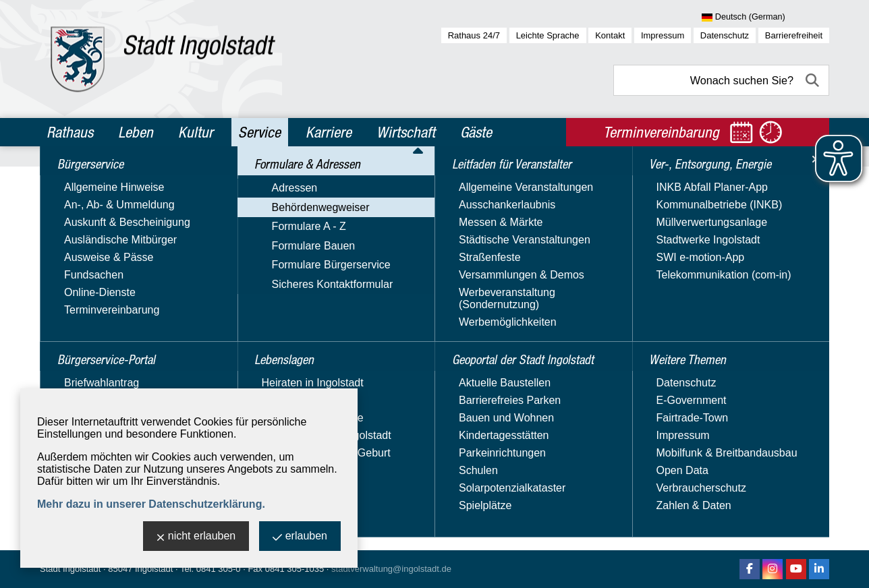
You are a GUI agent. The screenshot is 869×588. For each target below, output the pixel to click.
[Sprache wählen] (765, 18)
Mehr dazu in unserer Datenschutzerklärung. (151, 504)
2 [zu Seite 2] (792, 425)
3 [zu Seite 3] (807, 425)
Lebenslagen (82, 385)
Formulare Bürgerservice (107, 341)
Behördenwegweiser (96, 282)
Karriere (329, 132)
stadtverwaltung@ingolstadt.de (391, 569)
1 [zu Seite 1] (777, 425)
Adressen (70, 263)
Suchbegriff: (266, 269)
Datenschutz (725, 35)
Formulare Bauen (89, 321)
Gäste (476, 132)
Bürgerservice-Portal (104, 210)
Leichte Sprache (548, 35)
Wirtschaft (406, 132)
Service (259, 132)
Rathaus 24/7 (474, 35)
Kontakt (610, 35)
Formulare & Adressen (108, 239)
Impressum (663, 35)
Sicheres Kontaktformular (108, 360)
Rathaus (70, 132)
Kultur (196, 132)
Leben (136, 132)
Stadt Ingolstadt (70, 569)
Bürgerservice (85, 181)
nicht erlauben (196, 537)
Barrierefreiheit (794, 35)
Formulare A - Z (84, 302)
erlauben (300, 537)
